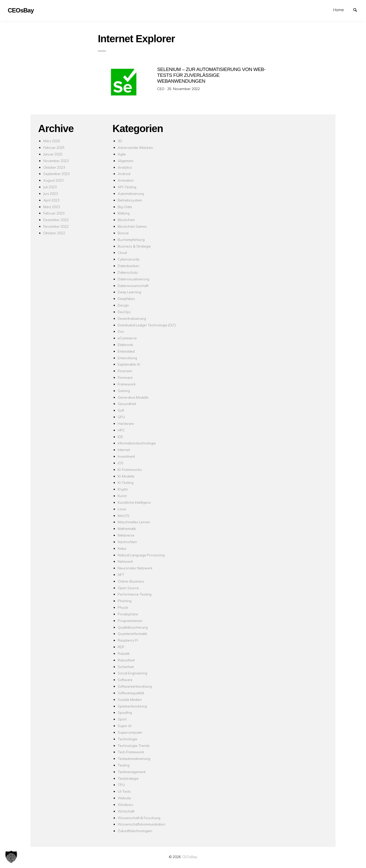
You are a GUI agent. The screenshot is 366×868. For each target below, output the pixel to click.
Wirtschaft (126, 811)
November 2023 (56, 161)
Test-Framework (131, 752)
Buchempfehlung (131, 240)
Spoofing (125, 712)
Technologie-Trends (134, 746)
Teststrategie (128, 778)
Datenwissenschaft (133, 286)
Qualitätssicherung (133, 627)
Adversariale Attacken (135, 147)
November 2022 (56, 226)
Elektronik (125, 345)
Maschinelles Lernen (134, 522)
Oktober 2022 (54, 233)
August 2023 (53, 180)
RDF (121, 647)
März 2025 (52, 141)
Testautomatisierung (134, 758)
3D (120, 141)
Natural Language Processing (141, 555)
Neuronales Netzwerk (135, 568)
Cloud (122, 252)
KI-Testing (126, 482)
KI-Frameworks (130, 469)
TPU (121, 785)
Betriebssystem (130, 200)
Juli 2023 (50, 187)
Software (125, 680)
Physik (123, 607)
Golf (121, 410)
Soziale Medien (130, 699)
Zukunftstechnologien (135, 831)
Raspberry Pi (128, 640)
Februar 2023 (54, 213)
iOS (121, 463)
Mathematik (127, 529)
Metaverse (126, 535)
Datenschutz (128, 272)
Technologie (127, 739)
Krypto (123, 489)
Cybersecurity (129, 259)
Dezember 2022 (56, 220)
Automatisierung (131, 193)
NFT (121, 575)
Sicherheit (126, 667)
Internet (124, 450)
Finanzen (125, 371)
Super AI (125, 726)
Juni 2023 (51, 193)
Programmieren (130, 621)
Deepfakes (126, 299)
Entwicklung (127, 358)
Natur (122, 548)
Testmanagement (132, 772)
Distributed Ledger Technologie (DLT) (147, 325)
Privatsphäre (128, 614)
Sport (122, 719)
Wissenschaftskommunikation (141, 824)
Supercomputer (130, 732)
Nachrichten (127, 542)
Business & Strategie (134, 246)
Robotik (124, 653)
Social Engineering (132, 673)
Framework (127, 384)
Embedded (126, 351)
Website (124, 798)
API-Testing (127, 187)
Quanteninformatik (132, 634)
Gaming (124, 391)
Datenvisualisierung (133, 279)
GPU (121, 417)
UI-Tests (124, 791)
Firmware (125, 377)
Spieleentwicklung (132, 706)
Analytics (125, 167)
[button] (11, 857)
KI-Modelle (126, 476)
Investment (126, 456)
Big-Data (125, 207)
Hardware (126, 423)
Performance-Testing (135, 594)
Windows (125, 805)
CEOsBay (190, 857)
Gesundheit (127, 404)
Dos (121, 331)
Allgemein (126, 161)
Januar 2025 (53, 154)
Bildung (124, 213)
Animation (126, 180)
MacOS (124, 516)
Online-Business (131, 581)
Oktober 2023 (54, 167)
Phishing (125, 601)
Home (339, 10)
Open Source (128, 588)
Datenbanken (128, 266)
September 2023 (56, 174)
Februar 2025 (54, 147)
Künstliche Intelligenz (134, 502)
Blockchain (126, 220)
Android (124, 174)
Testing (124, 765)
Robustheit (126, 660)
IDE (120, 437)
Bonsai (123, 233)
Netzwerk (125, 561)
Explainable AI (129, 364)
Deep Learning (129, 292)
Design (123, 305)
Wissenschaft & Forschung (139, 818)
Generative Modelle (133, 397)
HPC (121, 430)
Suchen (357, 9)
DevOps (124, 312)
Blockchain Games (132, 226)
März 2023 (52, 207)
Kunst (122, 496)
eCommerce (127, 338)
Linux (122, 509)
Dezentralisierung (132, 318)
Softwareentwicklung (135, 686)
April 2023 (51, 200)
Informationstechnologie (137, 443)
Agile (122, 154)
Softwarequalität (131, 693)
